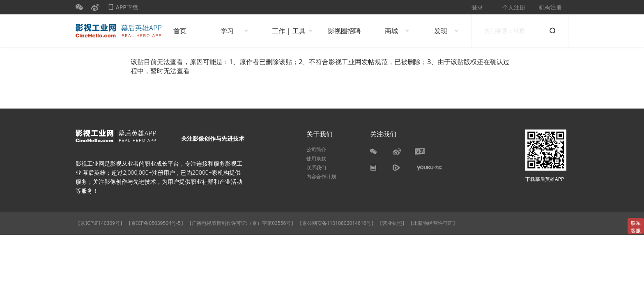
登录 (477, 7)
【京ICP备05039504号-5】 (156, 223)
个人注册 (514, 7)
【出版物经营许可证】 (433, 223)
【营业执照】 (392, 223)
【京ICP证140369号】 (100, 223)
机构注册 (550, 7)
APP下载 (123, 9)
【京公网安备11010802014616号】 (337, 223)
